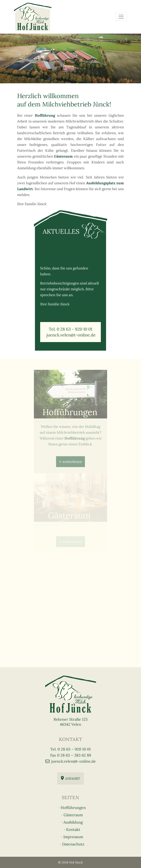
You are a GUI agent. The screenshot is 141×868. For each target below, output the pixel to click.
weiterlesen (72, 462)
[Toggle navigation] (121, 17)
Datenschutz (73, 844)
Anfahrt (73, 778)
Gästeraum (73, 815)
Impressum (73, 837)
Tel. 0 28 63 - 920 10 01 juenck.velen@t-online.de (70, 332)
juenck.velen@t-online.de (74, 761)
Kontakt (73, 829)
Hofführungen (73, 808)
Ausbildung (73, 822)
